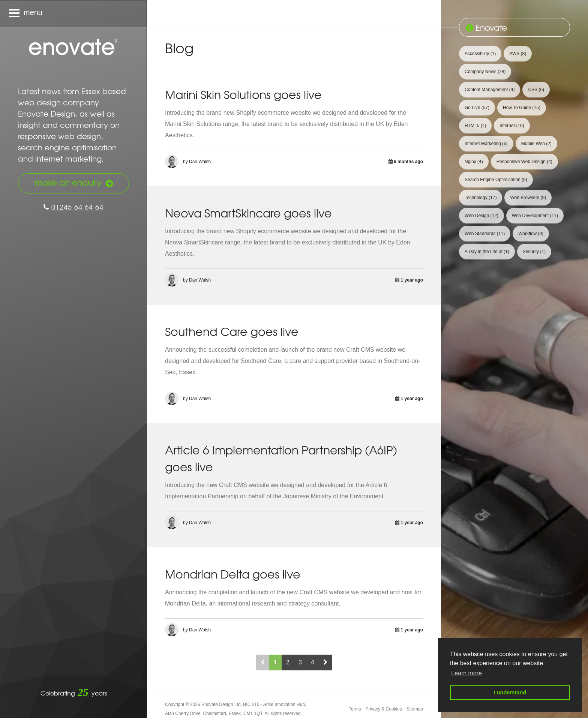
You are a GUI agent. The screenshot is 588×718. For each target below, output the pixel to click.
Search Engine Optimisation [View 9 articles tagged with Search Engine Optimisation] (496, 180)
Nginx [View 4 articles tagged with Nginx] (474, 162)
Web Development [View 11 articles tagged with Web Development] (535, 216)
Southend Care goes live (232, 331)
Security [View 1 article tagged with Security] (534, 252)
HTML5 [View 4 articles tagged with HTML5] (475, 126)
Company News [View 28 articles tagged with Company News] (485, 72)
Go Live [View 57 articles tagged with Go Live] (477, 108)
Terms (355, 709)
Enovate (73, 48)
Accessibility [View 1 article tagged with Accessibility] (480, 54)
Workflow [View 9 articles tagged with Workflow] (531, 234)
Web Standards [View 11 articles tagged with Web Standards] (485, 234)
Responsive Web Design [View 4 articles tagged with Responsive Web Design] (524, 162)
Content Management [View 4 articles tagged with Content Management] (490, 90)
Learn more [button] (466, 673)
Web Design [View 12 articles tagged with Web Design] (481, 216)
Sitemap (415, 709)
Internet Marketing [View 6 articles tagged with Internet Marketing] (486, 144)
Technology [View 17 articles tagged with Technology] (481, 198)
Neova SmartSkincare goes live (248, 213)
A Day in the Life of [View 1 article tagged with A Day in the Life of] (487, 252)
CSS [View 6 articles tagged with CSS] (536, 90)
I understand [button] (510, 693)
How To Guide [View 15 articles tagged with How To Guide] (522, 108)
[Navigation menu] (73, 13)
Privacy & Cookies (384, 709)
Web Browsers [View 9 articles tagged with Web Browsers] (528, 198)
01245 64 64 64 (73, 207)
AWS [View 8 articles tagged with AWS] (518, 54)
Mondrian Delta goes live (233, 574)
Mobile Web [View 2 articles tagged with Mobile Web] (536, 144)
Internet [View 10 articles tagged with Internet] (512, 126)
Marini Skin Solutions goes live (243, 94)
